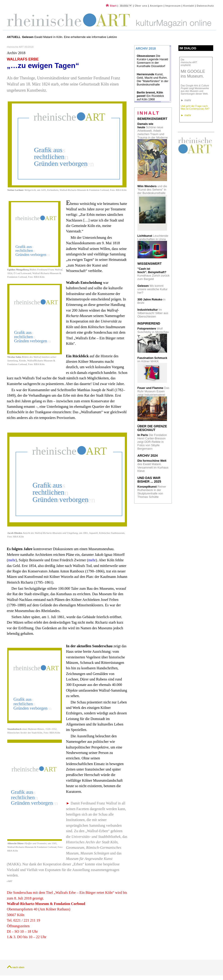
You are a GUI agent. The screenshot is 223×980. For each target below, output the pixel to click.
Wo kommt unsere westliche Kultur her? (152, 289)
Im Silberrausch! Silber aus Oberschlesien (153, 313)
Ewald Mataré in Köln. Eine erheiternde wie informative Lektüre (70, 37)
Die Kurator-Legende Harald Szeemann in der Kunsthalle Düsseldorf (152, 61)
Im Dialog (188, 48)
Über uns (141, 6)
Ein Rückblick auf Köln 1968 (150, 96)
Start (111, 6)
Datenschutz (205, 6)
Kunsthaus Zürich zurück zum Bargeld (153, 274)
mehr (12, 560)
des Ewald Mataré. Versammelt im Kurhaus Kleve (153, 466)
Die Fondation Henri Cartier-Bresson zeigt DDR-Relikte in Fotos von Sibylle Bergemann (152, 442)
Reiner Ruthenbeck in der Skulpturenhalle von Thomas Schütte (152, 492)
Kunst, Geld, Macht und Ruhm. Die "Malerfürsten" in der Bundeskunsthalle (153, 79)
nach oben (18, 967)
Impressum (173, 6)
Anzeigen (156, 6)
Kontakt (189, 6)
